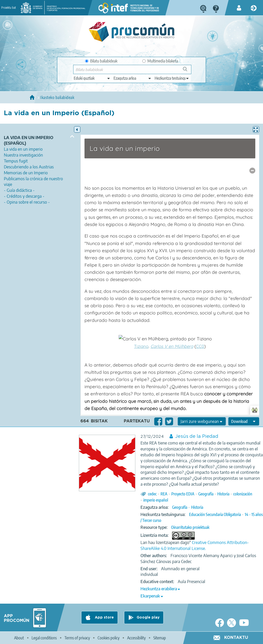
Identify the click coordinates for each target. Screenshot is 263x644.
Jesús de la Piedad (197, 437)
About (19, 638)
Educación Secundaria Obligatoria (215, 514)
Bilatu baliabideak (101, 61)
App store (104, 618)
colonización (243, 494)
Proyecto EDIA (183, 494)
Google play (148, 618)
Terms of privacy (77, 638)
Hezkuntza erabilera (159, 589)
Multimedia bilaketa (160, 61)
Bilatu (187, 71)
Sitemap (160, 638)
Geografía (206, 494)
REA (164, 494)
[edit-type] (92, 78)
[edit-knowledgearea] (133, 78)
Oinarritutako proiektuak (190, 527)
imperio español (156, 500)
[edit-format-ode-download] (244, 421)
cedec (152, 494)
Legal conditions (44, 638)
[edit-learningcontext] (172, 78)
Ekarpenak (150, 596)
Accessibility (136, 638)
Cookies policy (109, 638)
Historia (223, 494)
